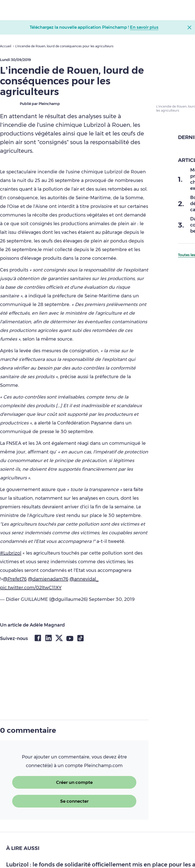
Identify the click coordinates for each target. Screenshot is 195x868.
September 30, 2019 (112, 599)
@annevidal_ (84, 579)
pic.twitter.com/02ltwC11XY (31, 588)
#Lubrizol (11, 553)
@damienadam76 (48, 579)
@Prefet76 (15, 579)
